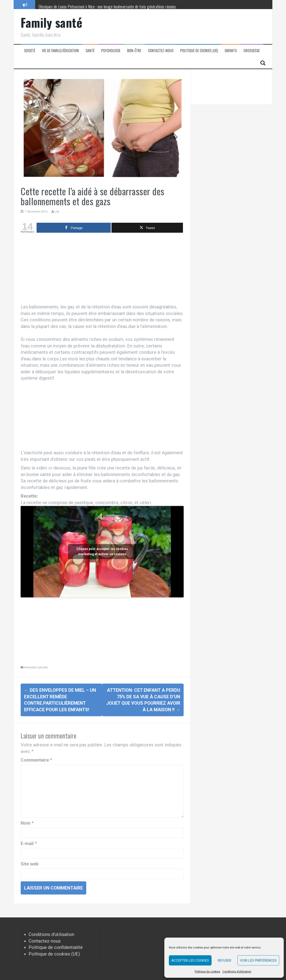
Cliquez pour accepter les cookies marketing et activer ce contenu (102, 551)
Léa (57, 211)
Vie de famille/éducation (60, 51)
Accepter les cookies (190, 960)
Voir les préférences (258, 960)
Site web (30, 864)
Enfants (231, 51)
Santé (90, 51)
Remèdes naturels (36, 667)
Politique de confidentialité (56, 947)
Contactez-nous (161, 51)
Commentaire (36, 760)
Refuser (224, 960)
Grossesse (252, 51)
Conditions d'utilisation (51, 934)
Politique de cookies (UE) (199, 51)
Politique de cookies (207, 972)
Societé (30, 51)
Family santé (51, 22)
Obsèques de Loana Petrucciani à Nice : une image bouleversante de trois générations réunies (107, 7)
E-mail (29, 843)
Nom (27, 823)
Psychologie (111, 51)
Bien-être (134, 51)
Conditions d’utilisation (237, 972)
